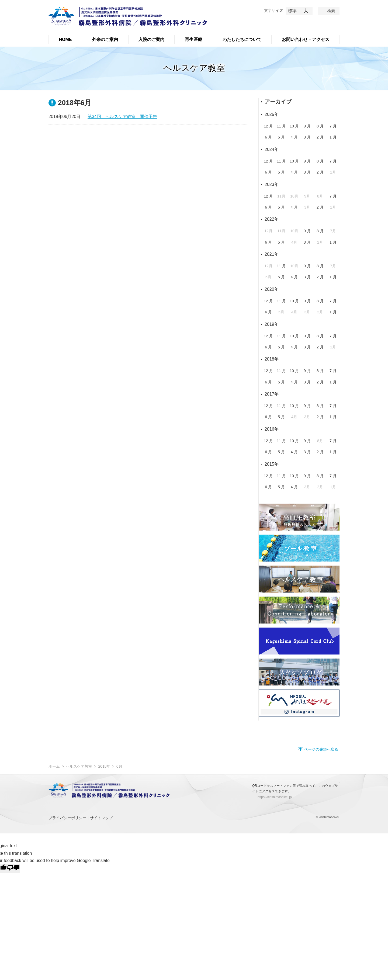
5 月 (281, 137)
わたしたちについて (242, 39)
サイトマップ (101, 818)
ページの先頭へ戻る (321, 749)
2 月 (320, 137)
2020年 (272, 289)
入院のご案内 (151, 39)
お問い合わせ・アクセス (306, 39)
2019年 (272, 324)
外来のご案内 (105, 39)
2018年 (272, 359)
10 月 (294, 126)
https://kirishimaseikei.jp (275, 797)
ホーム (54, 766)
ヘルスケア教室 (79, 766)
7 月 (333, 126)
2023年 (272, 184)
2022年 (272, 219)
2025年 (272, 114)
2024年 (272, 149)
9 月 (307, 126)
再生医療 (193, 39)
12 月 (268, 126)
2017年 (272, 394)
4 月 (294, 137)
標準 (292, 11)
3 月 (307, 137)
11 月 (281, 126)
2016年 (272, 429)
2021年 (272, 254)
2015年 (272, 464)
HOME (65, 39)
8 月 (320, 126)
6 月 (268, 137)
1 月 (333, 137)
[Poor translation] (13, 868)
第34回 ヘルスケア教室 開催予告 (122, 117)
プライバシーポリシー (67, 818)
